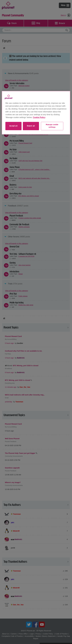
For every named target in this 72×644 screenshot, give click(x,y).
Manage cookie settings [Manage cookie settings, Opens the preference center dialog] (52, 126)
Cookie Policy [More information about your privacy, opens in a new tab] (39, 117)
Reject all (31, 126)
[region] (36, 113)
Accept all (14, 126)
